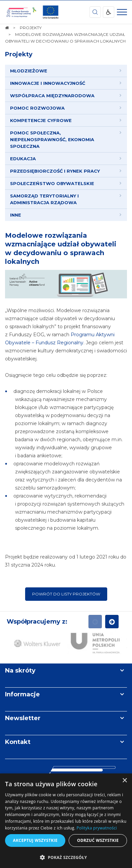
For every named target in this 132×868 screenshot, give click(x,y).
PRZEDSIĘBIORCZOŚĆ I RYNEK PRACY (55, 171)
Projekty (19, 54)
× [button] (124, 781)
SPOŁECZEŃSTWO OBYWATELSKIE (52, 183)
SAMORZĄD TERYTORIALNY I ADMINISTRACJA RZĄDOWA (44, 199)
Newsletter (23, 718)
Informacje (22, 694)
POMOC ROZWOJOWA (37, 108)
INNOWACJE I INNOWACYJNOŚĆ (48, 83)
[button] (66, 857)
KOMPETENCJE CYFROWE (41, 120)
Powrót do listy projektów (66, 594)
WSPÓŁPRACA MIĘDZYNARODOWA (52, 96)
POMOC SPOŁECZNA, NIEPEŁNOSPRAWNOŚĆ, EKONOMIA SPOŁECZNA (52, 139)
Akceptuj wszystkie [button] (35, 840)
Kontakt (18, 742)
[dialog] (66, 821)
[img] (51, 12)
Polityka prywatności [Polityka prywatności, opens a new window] (96, 828)
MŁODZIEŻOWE (29, 71)
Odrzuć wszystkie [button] (98, 840)
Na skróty (20, 671)
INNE (16, 215)
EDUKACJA (23, 159)
